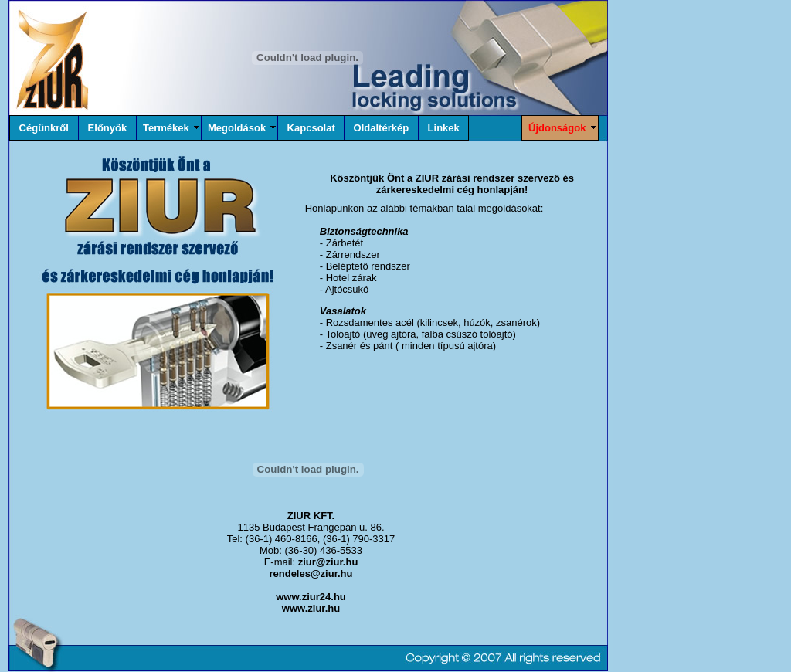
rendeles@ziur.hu (311, 574)
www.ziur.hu (311, 608)
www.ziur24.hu (311, 597)
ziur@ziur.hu (328, 562)
